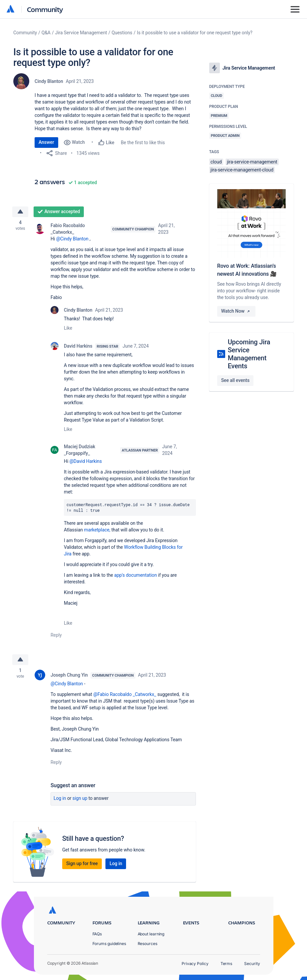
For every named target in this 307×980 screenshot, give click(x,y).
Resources (148, 944)
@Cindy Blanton (72, 239)
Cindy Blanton (49, 81)
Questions (122, 33)
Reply (56, 635)
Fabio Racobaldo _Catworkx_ (68, 229)
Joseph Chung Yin (69, 676)
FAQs (97, 934)
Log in (60, 800)
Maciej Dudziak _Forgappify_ (79, 450)
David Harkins (78, 346)
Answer (46, 142)
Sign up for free (82, 865)
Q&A (46, 33)
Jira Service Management (81, 33)
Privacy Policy (195, 964)
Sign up (80, 800)
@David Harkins (86, 462)
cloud (216, 162)
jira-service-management (252, 162)
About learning (151, 934)
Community (45, 9)
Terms (227, 964)
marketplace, (97, 530)
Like (68, 328)
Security (252, 964)
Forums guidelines (109, 944)
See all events (235, 380)
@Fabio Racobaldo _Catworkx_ (125, 696)
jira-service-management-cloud (242, 170)
